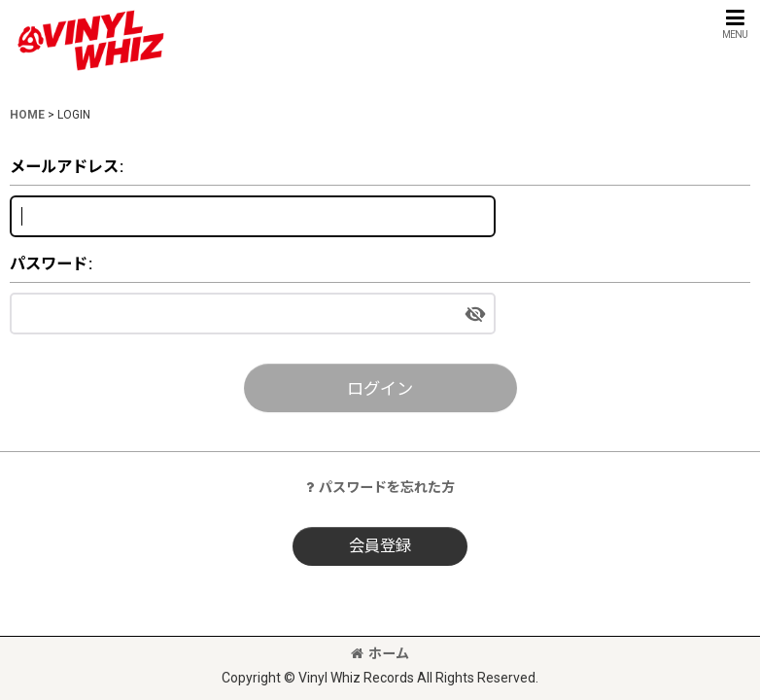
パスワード (49, 264)
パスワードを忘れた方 (380, 487)
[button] (735, 24)
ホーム (380, 653)
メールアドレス (64, 167)
